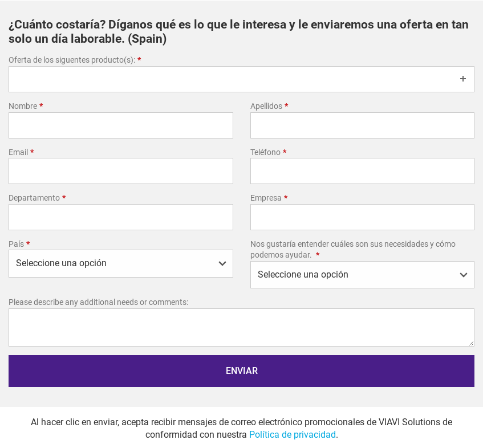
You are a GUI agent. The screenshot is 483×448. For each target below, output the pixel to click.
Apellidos (269, 106)
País (19, 244)
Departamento (37, 198)
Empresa (269, 198)
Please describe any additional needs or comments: (98, 302)
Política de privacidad (293, 435)
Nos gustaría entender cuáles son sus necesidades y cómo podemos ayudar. (353, 250)
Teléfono (268, 152)
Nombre (26, 106)
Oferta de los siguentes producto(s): (75, 60)
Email (21, 152)
